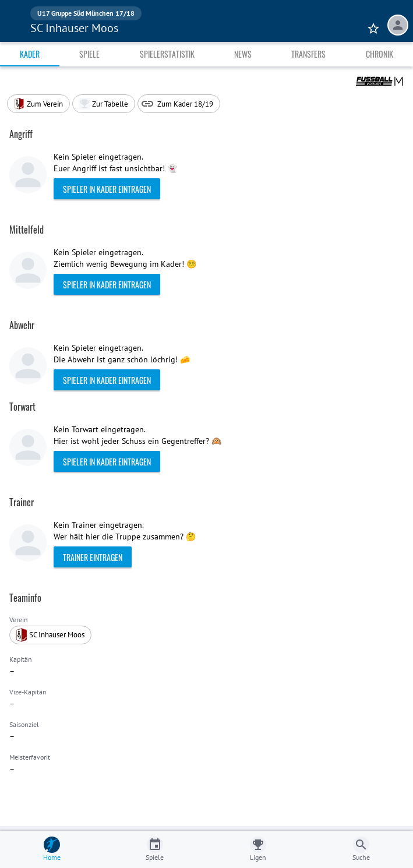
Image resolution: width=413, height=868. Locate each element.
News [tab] (243, 54)
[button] (104, 104)
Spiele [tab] (89, 54)
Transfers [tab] (308, 54)
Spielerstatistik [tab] (167, 54)
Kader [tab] (30, 54)
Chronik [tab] (380, 54)
